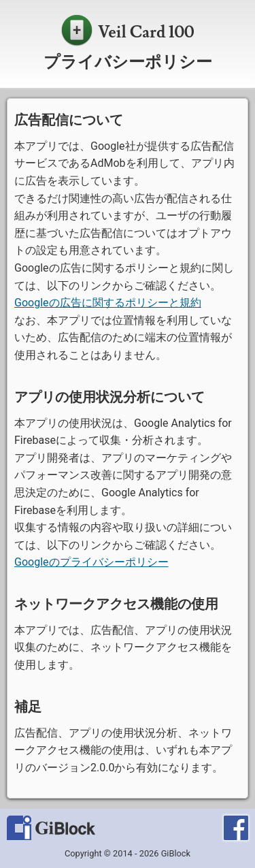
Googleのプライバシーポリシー (91, 562)
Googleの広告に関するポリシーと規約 (108, 303)
